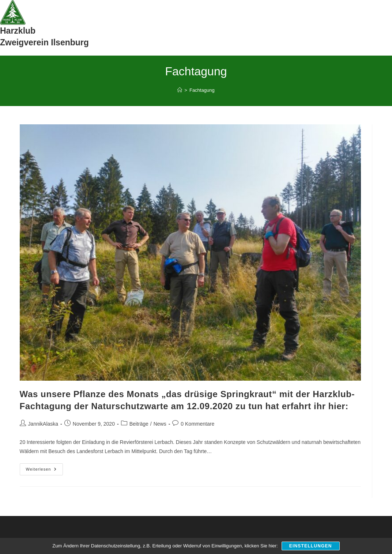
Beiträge (139, 424)
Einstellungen (311, 546)
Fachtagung (202, 90)
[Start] (180, 90)
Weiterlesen (45, 471)
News (160, 424)
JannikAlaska (43, 424)
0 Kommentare (197, 424)
